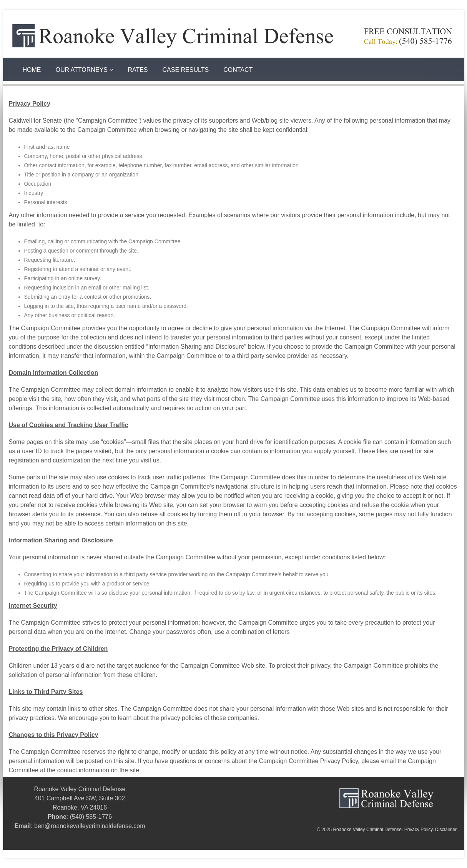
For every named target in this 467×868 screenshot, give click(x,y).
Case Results (186, 70)
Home (32, 70)
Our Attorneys (85, 70)
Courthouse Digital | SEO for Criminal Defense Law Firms (71, 854)
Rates (138, 70)
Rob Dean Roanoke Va (217, 854)
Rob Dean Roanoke (165, 854)
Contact (238, 70)
